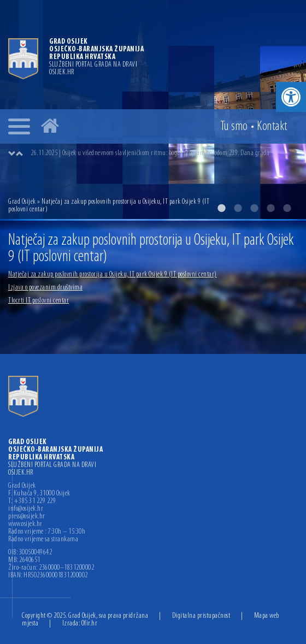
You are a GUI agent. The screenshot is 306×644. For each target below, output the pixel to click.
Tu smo (234, 127)
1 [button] (221, 208)
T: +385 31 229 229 (32, 501)
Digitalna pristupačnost (201, 616)
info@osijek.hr (26, 509)
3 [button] (254, 208)
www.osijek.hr (25, 524)
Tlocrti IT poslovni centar (39, 301)
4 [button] (270, 208)
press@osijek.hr (27, 517)
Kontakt (272, 127)
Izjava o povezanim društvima (45, 288)
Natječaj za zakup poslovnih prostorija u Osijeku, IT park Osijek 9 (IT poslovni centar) (113, 274)
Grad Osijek (23, 202)
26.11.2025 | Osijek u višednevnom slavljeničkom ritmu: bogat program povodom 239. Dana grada (150, 153)
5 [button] (287, 208)
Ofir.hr (90, 624)
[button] (291, 97)
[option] (164, 153)
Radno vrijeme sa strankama (43, 540)
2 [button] (238, 208)
